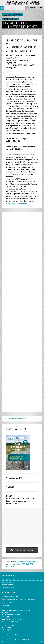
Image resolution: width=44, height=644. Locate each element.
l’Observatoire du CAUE (10, 596)
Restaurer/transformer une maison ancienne (18, 599)
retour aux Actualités (18, 419)
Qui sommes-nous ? (9, 579)
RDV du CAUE (27, 564)
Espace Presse (7, 605)
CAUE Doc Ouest (8, 602)
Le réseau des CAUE (36, 8)
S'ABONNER (22, 640)
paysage (9, 564)
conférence (19, 562)
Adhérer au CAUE (8, 588)
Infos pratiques (8, 585)
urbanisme (10, 566)
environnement (31, 562)
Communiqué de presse (22, 550)
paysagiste (17, 564)
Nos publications (8, 582)
